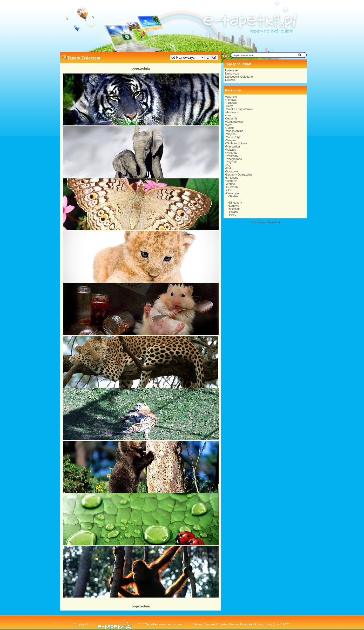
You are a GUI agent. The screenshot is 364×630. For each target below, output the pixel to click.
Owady (233, 212)
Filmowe (231, 100)
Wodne (230, 184)
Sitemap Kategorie (241, 624)
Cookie (222, 624)
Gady (229, 106)
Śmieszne (232, 178)
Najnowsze (232, 73)
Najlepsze (231, 70)
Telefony (231, 181)
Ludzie (230, 128)
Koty (229, 125)
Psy (228, 165)
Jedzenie (232, 118)
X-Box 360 (232, 187)
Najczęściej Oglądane (239, 77)
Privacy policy (263, 624)
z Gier (230, 190)
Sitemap (198, 624)
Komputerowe (235, 122)
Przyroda (232, 162)
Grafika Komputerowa (240, 109)
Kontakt (210, 624)
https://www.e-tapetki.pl (265, 222)
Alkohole (231, 97)
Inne (229, 115)
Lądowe (234, 206)
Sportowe (232, 171)
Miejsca (231, 134)
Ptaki (229, 168)
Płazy (232, 215)
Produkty (231, 153)
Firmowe (231, 103)
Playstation (233, 146)
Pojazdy (231, 150)
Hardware (232, 112)
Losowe (230, 80)
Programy (232, 156)
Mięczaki (235, 209)
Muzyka (231, 140)
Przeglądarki (234, 159)
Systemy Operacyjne (239, 175)
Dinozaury (235, 203)
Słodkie (234, 196)
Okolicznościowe (237, 143)
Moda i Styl (233, 137)
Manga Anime (235, 131)
